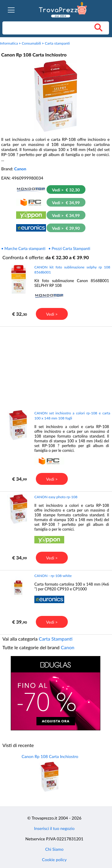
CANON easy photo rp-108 (56, 497)
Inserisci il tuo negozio (54, 828)
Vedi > (52, 314)
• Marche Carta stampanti (23, 249)
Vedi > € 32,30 (66, 190)
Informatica (9, 43)
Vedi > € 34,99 (66, 203)
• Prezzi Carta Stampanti (69, 249)
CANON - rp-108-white (53, 576)
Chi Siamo (54, 849)
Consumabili (31, 43)
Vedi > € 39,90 (66, 228)
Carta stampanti (57, 43)
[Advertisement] (56, 368)
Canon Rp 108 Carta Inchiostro (50, 756)
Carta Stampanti (56, 639)
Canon (20, 169)
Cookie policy (54, 860)
